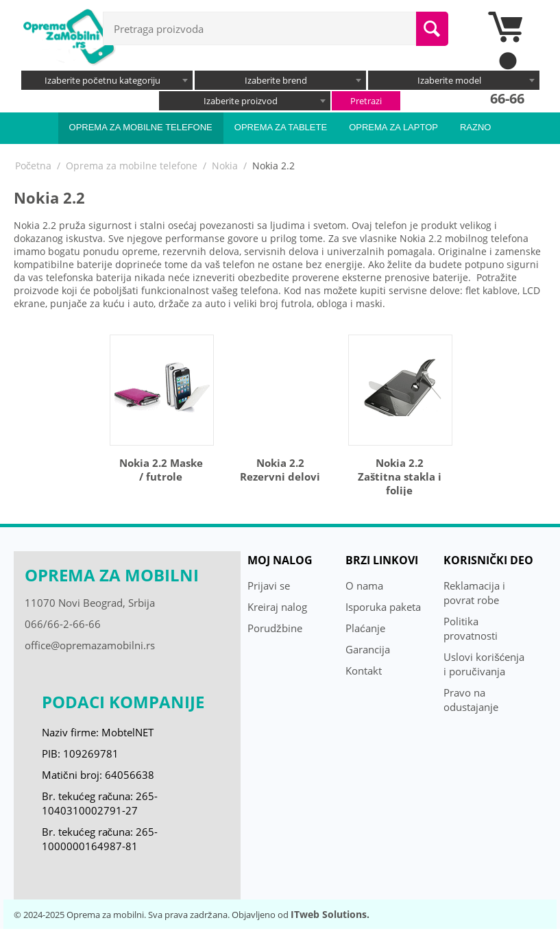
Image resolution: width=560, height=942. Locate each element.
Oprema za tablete (281, 127)
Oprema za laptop (393, 127)
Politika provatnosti (471, 628)
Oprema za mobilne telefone (141, 127)
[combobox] (107, 80)
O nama (364, 585)
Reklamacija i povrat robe (474, 593)
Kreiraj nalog (277, 607)
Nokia (225, 166)
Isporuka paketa (383, 607)
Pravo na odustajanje (471, 700)
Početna (33, 166)
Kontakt (364, 671)
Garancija (368, 649)
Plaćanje (365, 628)
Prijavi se (269, 585)
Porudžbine (275, 628)
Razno (476, 127)
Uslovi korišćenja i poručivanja (484, 664)
